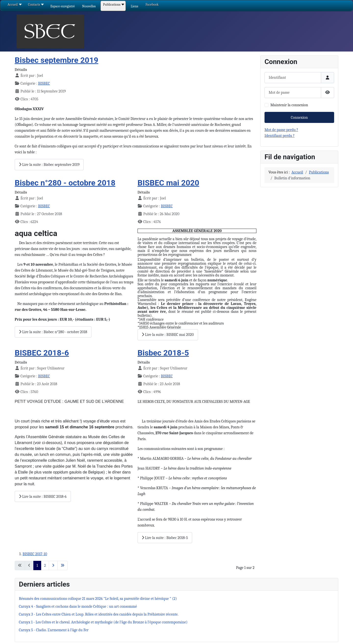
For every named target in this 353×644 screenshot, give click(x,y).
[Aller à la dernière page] (63, 565)
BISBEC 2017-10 (35, 554)
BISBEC (44, 83)
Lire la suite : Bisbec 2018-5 (165, 538)
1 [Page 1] (37, 565)
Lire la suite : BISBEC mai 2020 (168, 335)
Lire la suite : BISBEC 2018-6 (43, 497)
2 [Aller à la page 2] (45, 565)
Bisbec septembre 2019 (57, 60)
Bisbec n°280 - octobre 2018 (65, 183)
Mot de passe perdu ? (281, 130)
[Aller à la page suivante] (53, 565)
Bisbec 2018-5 (163, 353)
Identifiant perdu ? (280, 136)
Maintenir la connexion (289, 105)
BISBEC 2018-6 (42, 353)
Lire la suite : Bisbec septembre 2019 (49, 165)
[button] (62, 6)
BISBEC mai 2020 (168, 183)
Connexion (299, 118)
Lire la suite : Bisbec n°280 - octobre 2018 (53, 332)
